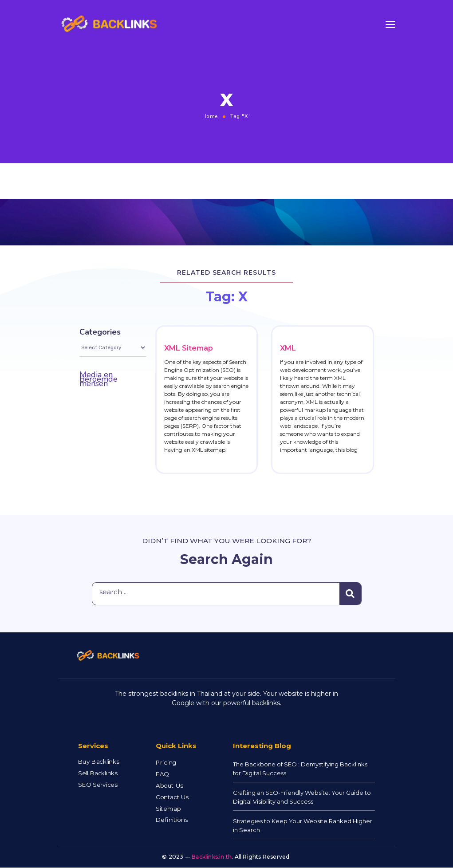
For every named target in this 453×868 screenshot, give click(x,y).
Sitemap (168, 809)
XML (288, 348)
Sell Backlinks (98, 773)
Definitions (172, 820)
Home (210, 116)
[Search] (350, 594)
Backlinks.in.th (212, 857)
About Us (169, 786)
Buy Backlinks (98, 762)
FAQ (162, 774)
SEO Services (98, 785)
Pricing (166, 763)
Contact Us (172, 797)
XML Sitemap (189, 348)
